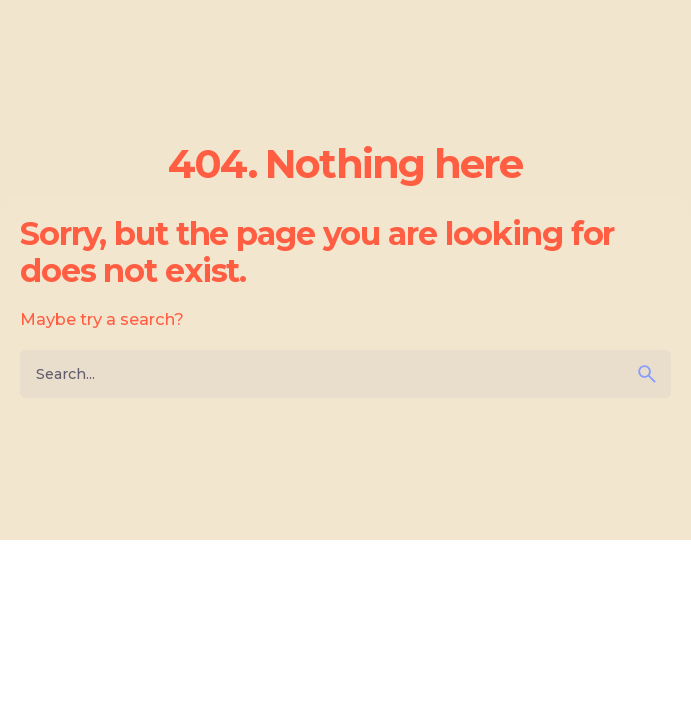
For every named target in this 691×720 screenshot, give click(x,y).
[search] (647, 374)
